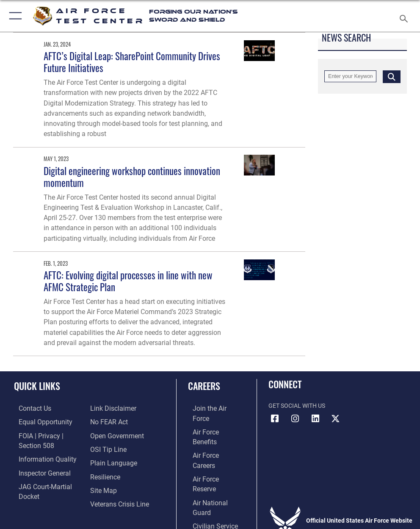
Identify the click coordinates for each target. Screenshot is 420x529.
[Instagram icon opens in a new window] (295, 419)
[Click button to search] (392, 77)
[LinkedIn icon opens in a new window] (315, 419)
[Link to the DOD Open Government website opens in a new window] (114, 422)
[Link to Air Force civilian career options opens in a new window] (207, 473)
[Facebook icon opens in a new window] (275, 419)
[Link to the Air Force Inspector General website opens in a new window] (37, 469)
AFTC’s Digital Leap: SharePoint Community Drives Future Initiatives (132, 62)
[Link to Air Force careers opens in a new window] (210, 434)
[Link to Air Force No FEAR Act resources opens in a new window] (107, 408)
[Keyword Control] (350, 77)
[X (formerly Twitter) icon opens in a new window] (336, 419)
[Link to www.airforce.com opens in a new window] (211, 408)
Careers (204, 386)
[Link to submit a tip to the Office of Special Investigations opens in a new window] (106, 434)
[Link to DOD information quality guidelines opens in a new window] (40, 456)
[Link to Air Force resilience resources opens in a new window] (103, 460)
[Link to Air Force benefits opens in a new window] (211, 422)
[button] (14, 16)
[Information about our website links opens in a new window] (34, 495)
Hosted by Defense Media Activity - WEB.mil (210, 511)
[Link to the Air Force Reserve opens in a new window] (211, 447)
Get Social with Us (297, 406)
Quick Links (37, 386)
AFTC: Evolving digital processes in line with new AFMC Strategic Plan (128, 281)
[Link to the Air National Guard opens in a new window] (212, 460)
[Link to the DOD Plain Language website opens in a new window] (111, 447)
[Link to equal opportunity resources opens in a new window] (38, 422)
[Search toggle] (406, 16)
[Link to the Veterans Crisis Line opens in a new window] (116, 486)
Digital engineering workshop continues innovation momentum (132, 177)
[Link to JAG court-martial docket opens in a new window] (48, 482)
